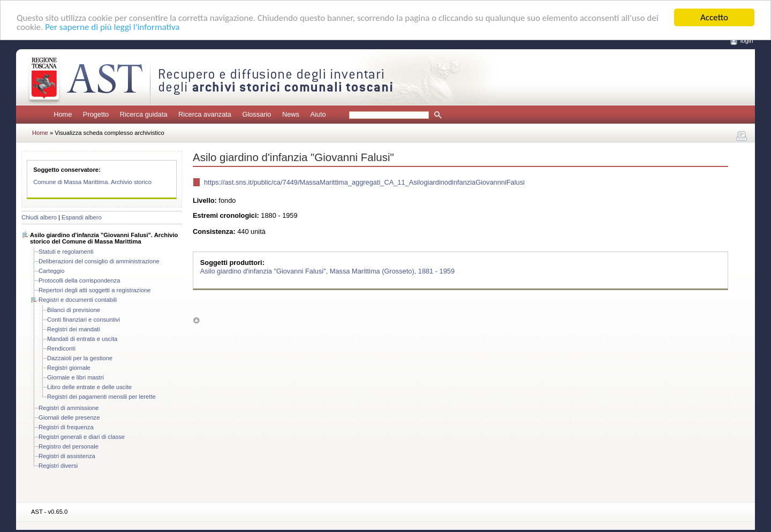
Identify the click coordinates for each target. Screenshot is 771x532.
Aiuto (318, 114)
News (291, 114)
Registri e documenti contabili (78, 300)
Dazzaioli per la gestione (80, 358)
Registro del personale (69, 446)
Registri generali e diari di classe (82, 437)
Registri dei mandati (74, 329)
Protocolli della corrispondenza (79, 280)
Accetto (714, 17)
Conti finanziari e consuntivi (84, 320)
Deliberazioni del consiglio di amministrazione (99, 261)
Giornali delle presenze (69, 417)
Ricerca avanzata (205, 114)
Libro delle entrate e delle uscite (89, 387)
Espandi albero (82, 217)
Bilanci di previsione (74, 310)
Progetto (96, 114)
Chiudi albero (39, 217)
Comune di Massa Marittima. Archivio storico (92, 182)
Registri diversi (58, 466)
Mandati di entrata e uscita (82, 339)
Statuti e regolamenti (66, 252)
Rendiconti (61, 348)
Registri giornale (69, 368)
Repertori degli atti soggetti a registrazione (95, 290)
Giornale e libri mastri (75, 377)
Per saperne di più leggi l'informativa (112, 27)
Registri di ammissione (69, 408)
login (747, 41)
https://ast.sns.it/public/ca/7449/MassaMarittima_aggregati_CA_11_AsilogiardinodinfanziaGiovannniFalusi (364, 182)
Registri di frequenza (66, 427)
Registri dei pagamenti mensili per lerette (101, 397)
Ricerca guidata (144, 114)
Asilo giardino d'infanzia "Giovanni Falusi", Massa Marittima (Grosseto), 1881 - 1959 (327, 271)
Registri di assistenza (67, 456)
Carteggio (52, 271)
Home (63, 114)
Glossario (256, 114)
